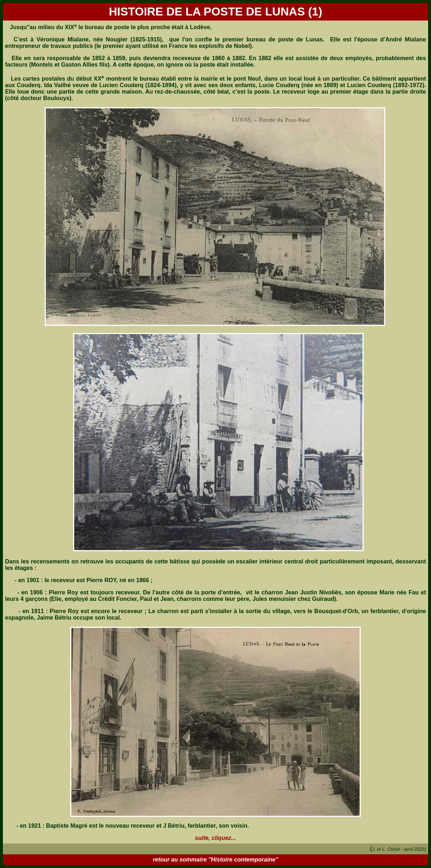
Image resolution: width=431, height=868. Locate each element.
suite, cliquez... (215, 838)
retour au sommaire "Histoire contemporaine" (215, 860)
